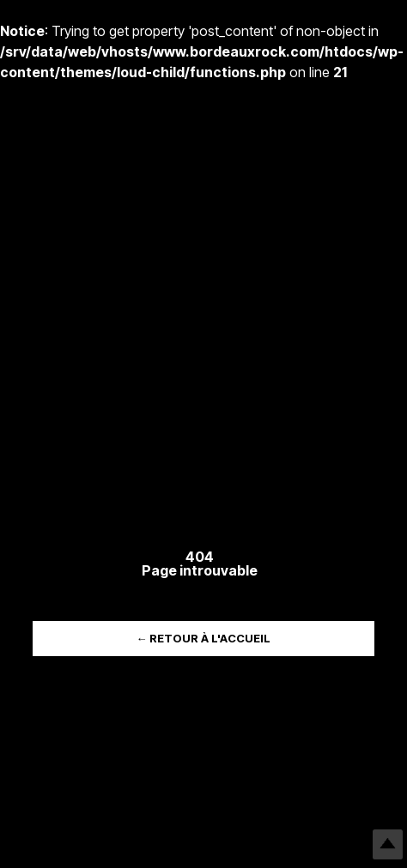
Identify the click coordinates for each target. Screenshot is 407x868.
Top (388, 844)
